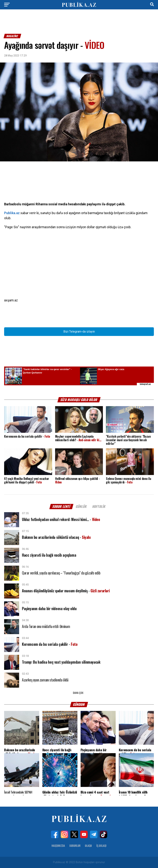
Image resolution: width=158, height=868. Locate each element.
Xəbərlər (75, 846)
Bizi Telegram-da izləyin (79, 332)
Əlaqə (88, 846)
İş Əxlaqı (101, 846)
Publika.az (12, 213)
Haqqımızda (58, 846)
